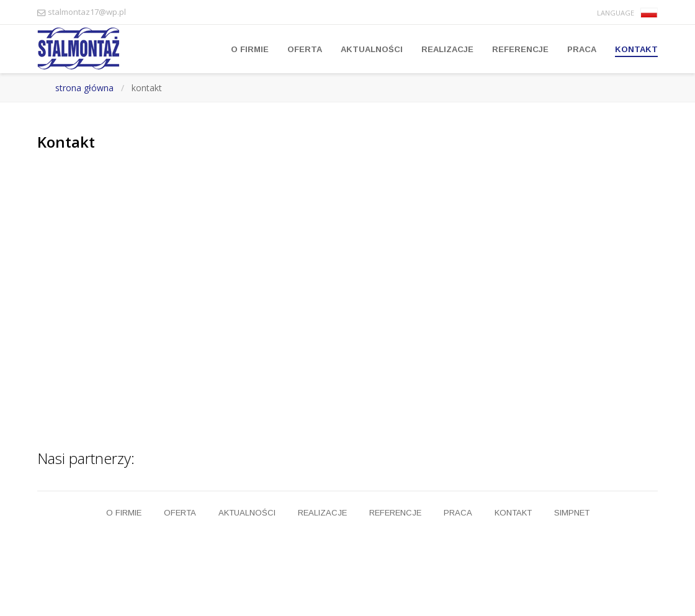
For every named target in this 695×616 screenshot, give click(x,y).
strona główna (84, 88)
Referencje (520, 49)
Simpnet (572, 513)
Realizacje (447, 49)
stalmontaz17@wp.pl (87, 12)
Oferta (305, 49)
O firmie (250, 49)
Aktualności (372, 49)
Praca (582, 49)
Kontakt (636, 49)
